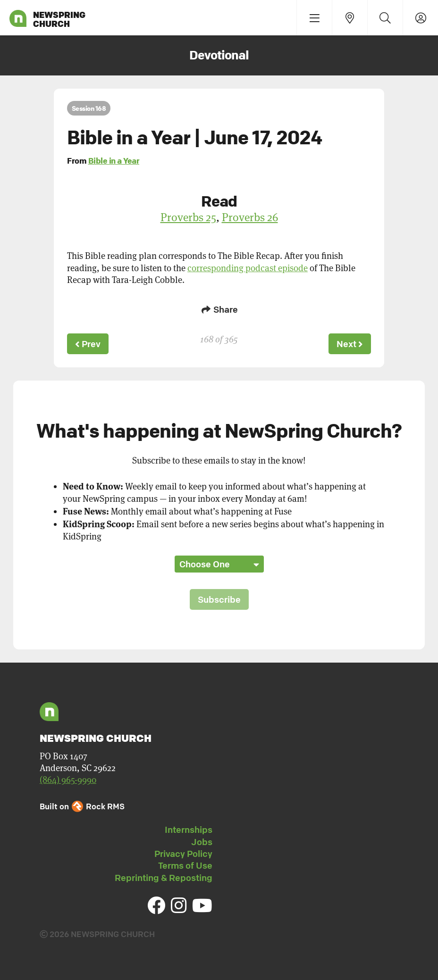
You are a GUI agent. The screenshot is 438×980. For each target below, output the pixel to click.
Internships (189, 830)
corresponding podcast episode (248, 268)
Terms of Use (185, 865)
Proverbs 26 (250, 217)
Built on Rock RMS (82, 806)
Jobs (202, 842)
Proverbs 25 (188, 217)
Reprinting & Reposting (164, 878)
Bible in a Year (114, 161)
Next (350, 344)
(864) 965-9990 (68, 780)
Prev (88, 344)
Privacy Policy (183, 854)
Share (219, 309)
